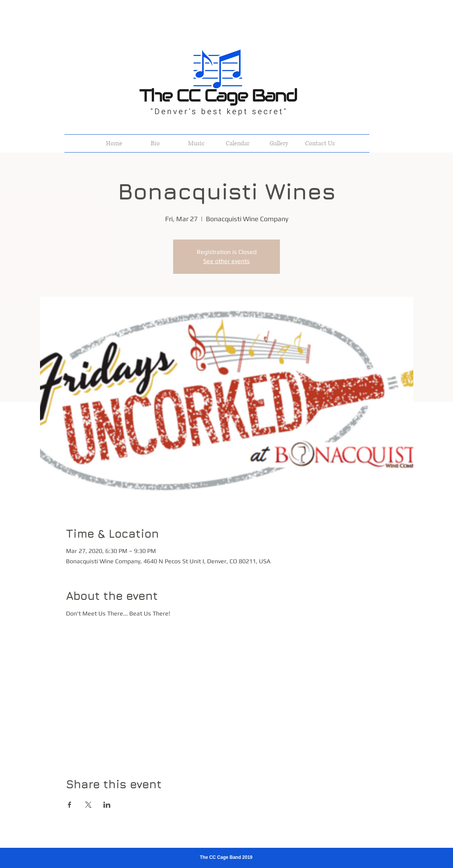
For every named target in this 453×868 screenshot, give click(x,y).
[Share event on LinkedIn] (107, 805)
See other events (226, 261)
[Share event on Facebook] (70, 805)
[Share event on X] (88, 805)
